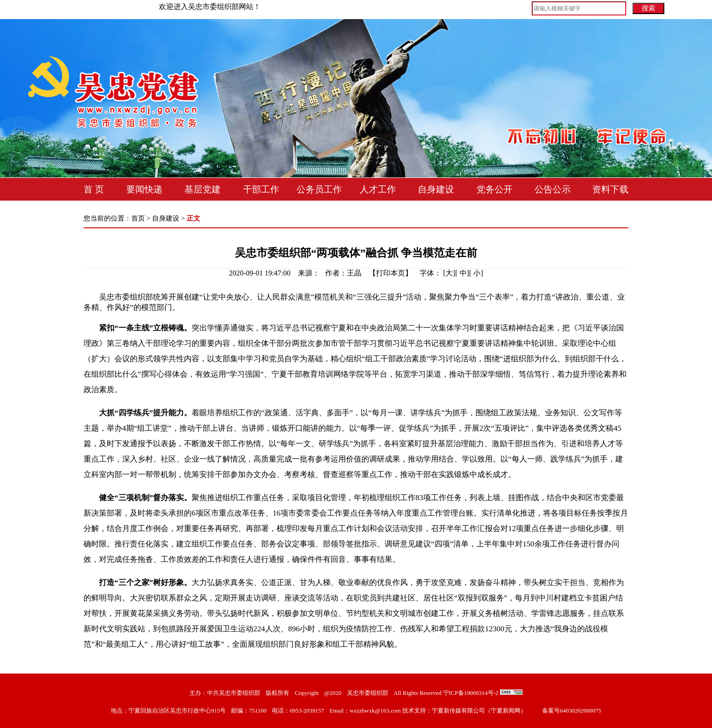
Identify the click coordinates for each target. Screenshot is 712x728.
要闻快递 (144, 189)
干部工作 (261, 189)
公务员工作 (319, 189)
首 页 (94, 189)
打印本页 (391, 273)
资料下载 (610, 189)
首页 (138, 218)
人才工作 (378, 189)
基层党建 (203, 189)
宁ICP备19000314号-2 (471, 693)
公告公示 (553, 189)
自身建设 (436, 189)
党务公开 (494, 189)
